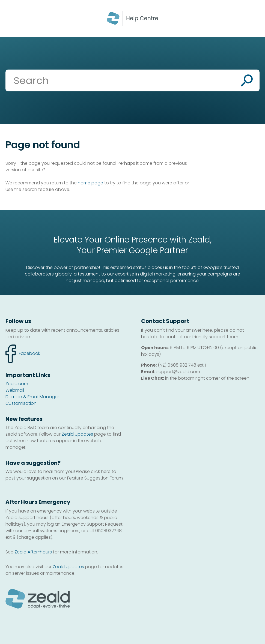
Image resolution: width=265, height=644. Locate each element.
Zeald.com (17, 384)
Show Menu (11, 18)
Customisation (21, 403)
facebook (23, 354)
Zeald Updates (77, 434)
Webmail (15, 390)
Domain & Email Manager (32, 397)
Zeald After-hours (33, 552)
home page (90, 183)
